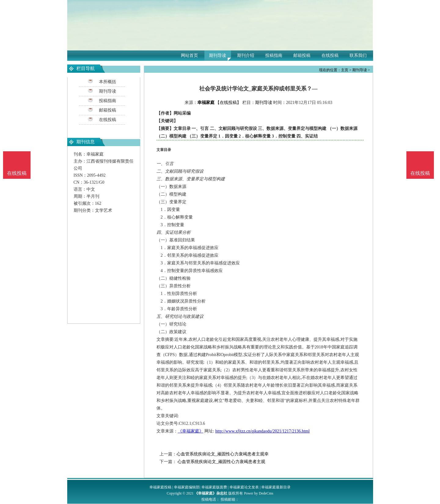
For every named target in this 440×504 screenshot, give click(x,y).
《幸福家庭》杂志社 (211, 493)
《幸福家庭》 (191, 431)
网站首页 (189, 55)
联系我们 (358, 55)
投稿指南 (274, 55)
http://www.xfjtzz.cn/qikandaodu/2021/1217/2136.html (262, 431)
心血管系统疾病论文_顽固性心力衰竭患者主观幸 (223, 454)
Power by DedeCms (258, 493)
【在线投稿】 (228, 103)
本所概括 (108, 82)
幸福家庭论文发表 (244, 487)
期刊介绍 (246, 55)
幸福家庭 (206, 103)
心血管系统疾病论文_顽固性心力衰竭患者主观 (221, 462)
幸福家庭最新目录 (276, 487)
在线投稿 (330, 55)
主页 (345, 70)
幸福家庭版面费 (214, 487)
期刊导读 (218, 55)
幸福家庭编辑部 (187, 487)
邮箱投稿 (302, 55)
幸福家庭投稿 (160, 487)
